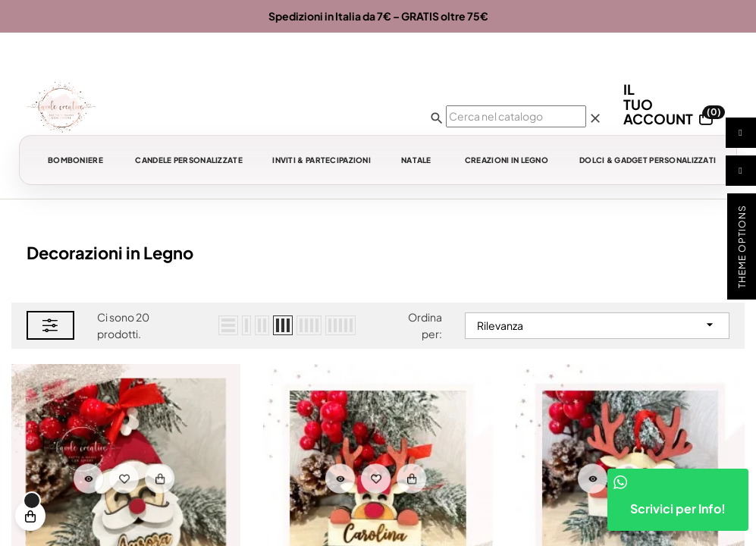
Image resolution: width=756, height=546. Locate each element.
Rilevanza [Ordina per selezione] (597, 325)
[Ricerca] (516, 116)
